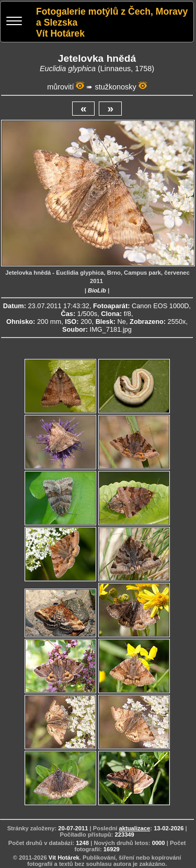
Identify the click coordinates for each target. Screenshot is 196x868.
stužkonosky (115, 87)
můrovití (60, 87)
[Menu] (14, 22)
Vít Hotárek (64, 858)
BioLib (97, 290)
